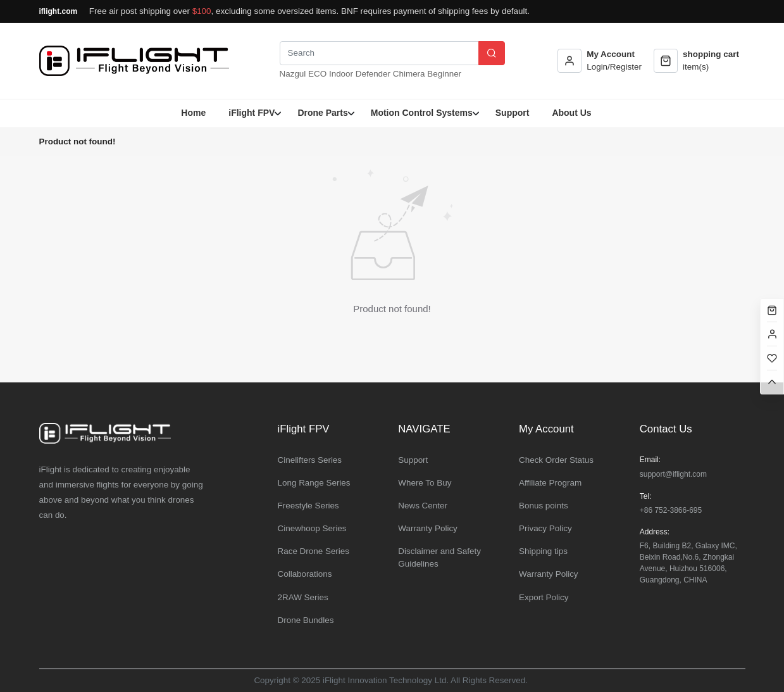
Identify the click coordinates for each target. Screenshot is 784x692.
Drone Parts (322, 113)
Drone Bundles (306, 620)
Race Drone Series (314, 551)
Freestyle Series (308, 506)
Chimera (409, 74)
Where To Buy (425, 483)
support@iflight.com (673, 474)
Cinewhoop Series (312, 528)
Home (193, 113)
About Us (571, 113)
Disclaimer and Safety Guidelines (439, 557)
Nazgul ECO (303, 74)
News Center (423, 506)
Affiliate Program (550, 483)
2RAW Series (303, 597)
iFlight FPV (252, 113)
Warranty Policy (428, 528)
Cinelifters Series (310, 460)
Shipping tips (543, 551)
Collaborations (305, 574)
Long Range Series (314, 483)
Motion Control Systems (422, 113)
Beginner (444, 74)
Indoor (341, 74)
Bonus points (544, 506)
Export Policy (544, 597)
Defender (373, 74)
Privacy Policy (545, 528)
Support (513, 113)
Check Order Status (556, 460)
